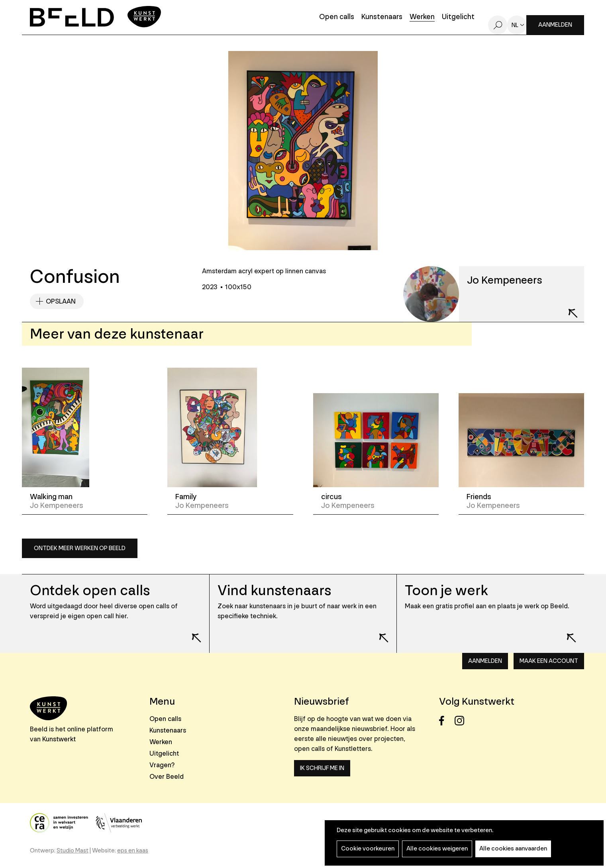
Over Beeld (167, 777)
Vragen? (162, 765)
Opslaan (61, 301)
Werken (422, 17)
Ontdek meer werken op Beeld (80, 548)
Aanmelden (555, 25)
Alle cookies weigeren (437, 849)
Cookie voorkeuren (368, 849)
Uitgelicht (458, 17)
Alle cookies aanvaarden (513, 849)
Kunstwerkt (59, 739)
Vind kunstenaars (274, 591)
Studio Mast (73, 851)
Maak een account (549, 661)
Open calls (337, 17)
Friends (479, 497)
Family (186, 497)
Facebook (446, 721)
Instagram (462, 721)
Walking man (51, 497)
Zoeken (498, 25)
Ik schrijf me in (322, 768)
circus (331, 497)
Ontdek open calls (90, 591)
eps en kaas (133, 851)
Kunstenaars (382, 17)
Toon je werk (446, 591)
